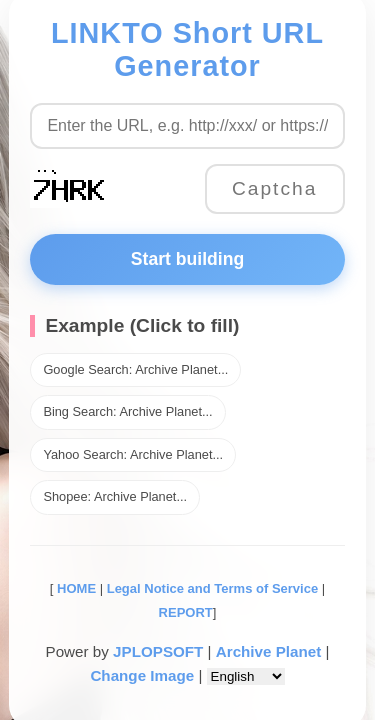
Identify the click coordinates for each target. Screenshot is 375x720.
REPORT (186, 612)
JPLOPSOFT (158, 651)
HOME (74, 588)
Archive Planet (269, 651)
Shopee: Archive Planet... (115, 496)
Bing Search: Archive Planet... (127, 411)
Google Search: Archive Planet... (135, 369)
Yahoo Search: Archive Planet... (133, 454)
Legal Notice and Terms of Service (212, 588)
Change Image (142, 675)
